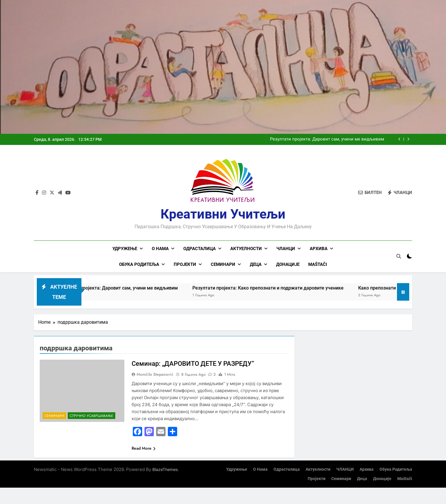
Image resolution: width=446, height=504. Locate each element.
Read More (144, 448)
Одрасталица (200, 249)
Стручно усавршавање (92, 416)
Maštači (318, 264)
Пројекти (185, 264)
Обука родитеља (139, 264)
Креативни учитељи (223, 214)
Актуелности (246, 249)
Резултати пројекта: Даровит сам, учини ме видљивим (327, 139)
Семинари (223, 264)
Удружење (125, 249)
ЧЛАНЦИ (286, 249)
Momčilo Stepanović (155, 374)
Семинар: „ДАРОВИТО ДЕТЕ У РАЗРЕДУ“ (193, 364)
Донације (288, 264)
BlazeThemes (165, 469)
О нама (160, 249)
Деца (256, 264)
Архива (319, 249)
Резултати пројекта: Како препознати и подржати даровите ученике (277, 288)
